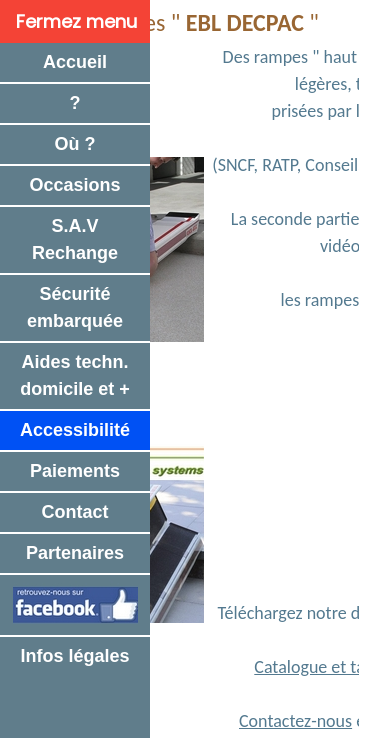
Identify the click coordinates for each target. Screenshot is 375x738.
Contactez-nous (295, 721)
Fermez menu (76, 21)
